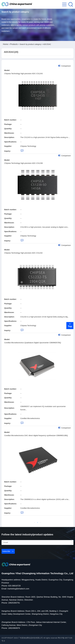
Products (14, 44)
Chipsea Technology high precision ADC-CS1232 (23, 253)
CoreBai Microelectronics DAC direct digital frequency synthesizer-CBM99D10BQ (36, 435)
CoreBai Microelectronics (30, 418)
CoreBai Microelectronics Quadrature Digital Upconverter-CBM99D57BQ (33, 343)
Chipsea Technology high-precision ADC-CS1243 (23, 74)
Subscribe (6, 551)
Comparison (65, 66)
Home (6, 44)
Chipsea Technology (28, 146)
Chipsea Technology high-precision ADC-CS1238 (23, 163)
